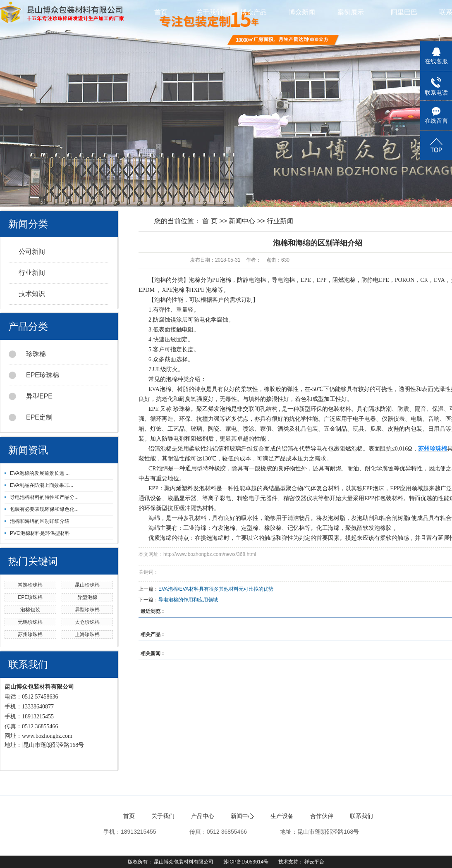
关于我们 (209, 12)
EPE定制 (31, 417)
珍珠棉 (27, 354)
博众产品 (258, 12)
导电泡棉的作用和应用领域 (188, 600)
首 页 (210, 221)
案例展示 (355, 12)
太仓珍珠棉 (87, 622)
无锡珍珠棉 (30, 622)
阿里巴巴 (404, 12)
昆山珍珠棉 (87, 585)
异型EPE (31, 396)
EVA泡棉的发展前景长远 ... (40, 473)
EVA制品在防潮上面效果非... (42, 485)
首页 (161, 12)
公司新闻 (32, 252)
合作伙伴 (322, 816)
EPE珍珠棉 (34, 375)
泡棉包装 (30, 610)
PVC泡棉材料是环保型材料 (40, 533)
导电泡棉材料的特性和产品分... (44, 497)
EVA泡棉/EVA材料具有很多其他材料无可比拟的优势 (216, 589)
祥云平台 (314, 862)
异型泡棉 (87, 597)
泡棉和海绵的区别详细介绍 (40, 521)
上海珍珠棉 (87, 634)
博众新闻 (306, 12)
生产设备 (282, 816)
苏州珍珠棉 (30, 634)
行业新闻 (32, 273)
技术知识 (32, 294)
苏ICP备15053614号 (246, 862)
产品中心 (203, 816)
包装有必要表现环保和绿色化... (44, 509)
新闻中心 (242, 221)
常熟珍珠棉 (30, 585)
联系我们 (361, 816)
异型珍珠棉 (87, 610)
